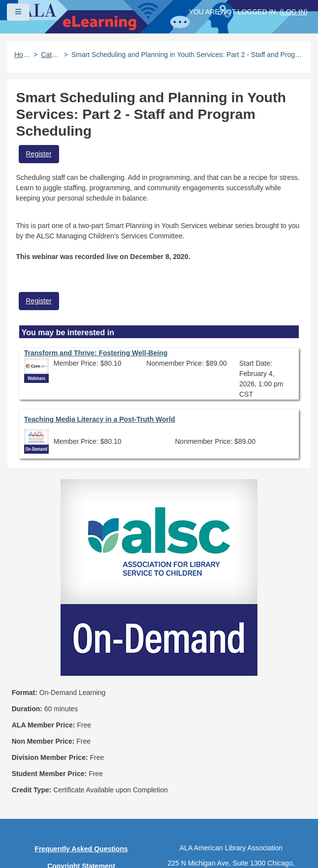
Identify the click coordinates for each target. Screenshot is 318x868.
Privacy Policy (81, 746)
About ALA (81, 832)
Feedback (81, 797)
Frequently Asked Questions (81, 711)
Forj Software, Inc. (128, 845)
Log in (294, 12)
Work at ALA (81, 814)
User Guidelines (81, 763)
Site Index (81, 780)
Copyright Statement (81, 728)
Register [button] (39, 154)
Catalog (50, 55)
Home (22, 55)
